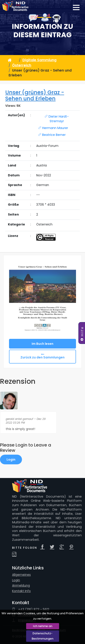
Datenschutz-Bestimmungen (42, 636)
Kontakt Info (21, 591)
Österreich (22, 65)
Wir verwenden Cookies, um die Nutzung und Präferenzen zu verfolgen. (42, 616)
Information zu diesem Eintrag (42, 31)
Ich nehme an (43, 626)
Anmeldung (21, 586)
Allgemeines (21, 575)
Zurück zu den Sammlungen (42, 357)
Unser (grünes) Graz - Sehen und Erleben (35, 96)
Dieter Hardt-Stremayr (57, 119)
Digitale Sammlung (39, 60)
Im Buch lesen (42, 344)
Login (11, 459)
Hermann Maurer (53, 128)
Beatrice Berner (52, 135)
